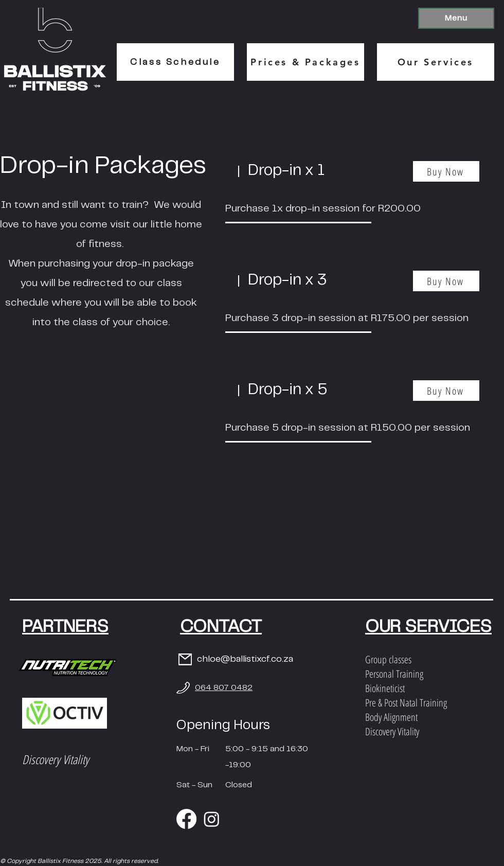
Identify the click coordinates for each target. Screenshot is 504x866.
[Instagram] (212, 819)
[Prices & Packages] (305, 62)
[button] (456, 18)
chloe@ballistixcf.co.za (245, 659)
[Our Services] (436, 62)
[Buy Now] (446, 171)
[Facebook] (186, 819)
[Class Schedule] (175, 62)
